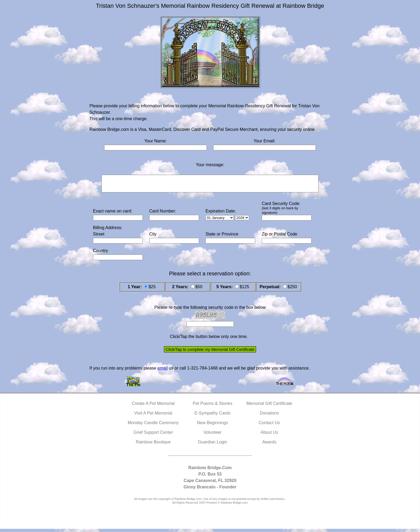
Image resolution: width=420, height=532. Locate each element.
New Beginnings (213, 426)
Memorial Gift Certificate (269, 407)
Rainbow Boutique (153, 445)
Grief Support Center (153, 436)
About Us (269, 436)
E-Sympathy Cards (212, 416)
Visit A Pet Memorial (153, 416)
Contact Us (269, 426)
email (162, 371)
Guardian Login (213, 445)
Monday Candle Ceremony (153, 426)
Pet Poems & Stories (213, 407)
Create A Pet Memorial (153, 407)
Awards (269, 445)
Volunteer (213, 436)
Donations (269, 416)
